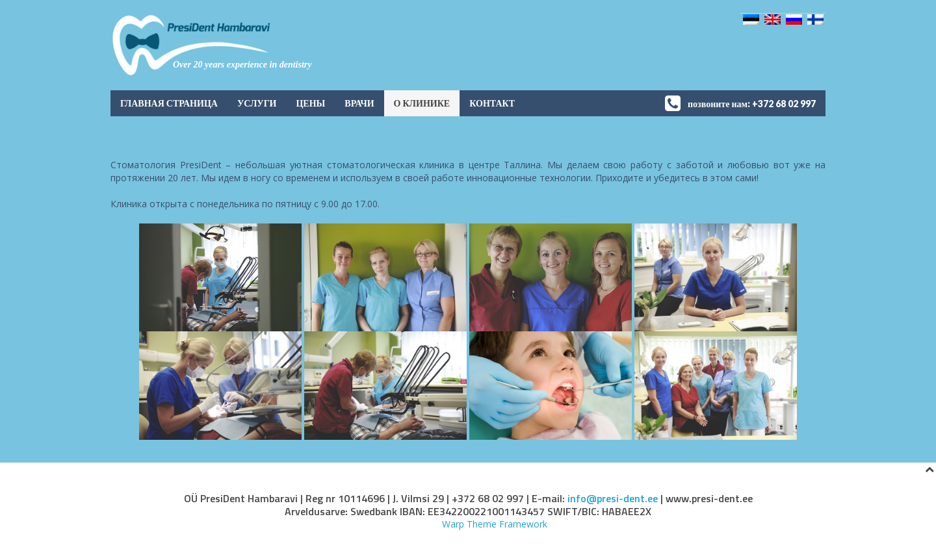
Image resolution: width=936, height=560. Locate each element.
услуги (257, 103)
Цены (310, 103)
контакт (492, 103)
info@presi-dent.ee (613, 498)
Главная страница (169, 103)
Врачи (359, 103)
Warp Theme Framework (495, 524)
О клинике (422, 103)
